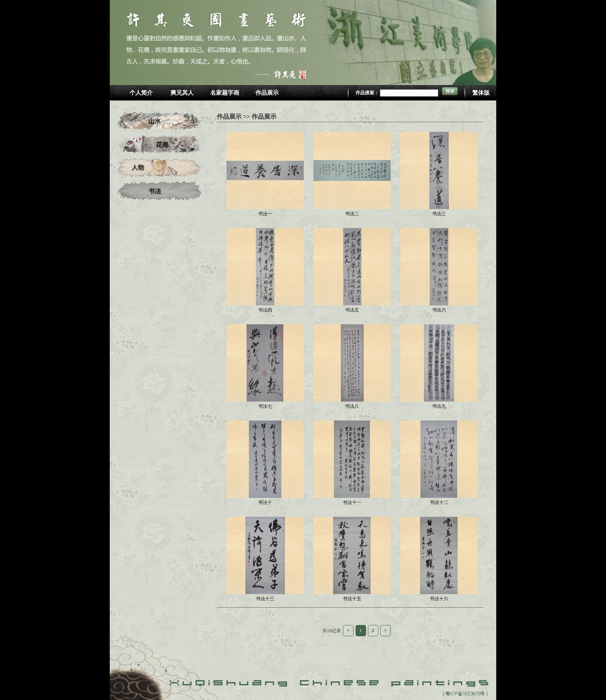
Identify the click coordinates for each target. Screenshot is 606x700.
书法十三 (265, 599)
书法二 (352, 214)
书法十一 (352, 502)
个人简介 (141, 93)
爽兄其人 (182, 93)
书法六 (439, 310)
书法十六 (439, 599)
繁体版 (481, 93)
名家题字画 (225, 93)
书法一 (265, 214)
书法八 (352, 406)
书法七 (265, 406)
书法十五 (352, 599)
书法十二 (439, 502)
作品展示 (267, 93)
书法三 (439, 214)
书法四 (265, 310)
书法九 (439, 406)
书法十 (265, 502)
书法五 (352, 310)
